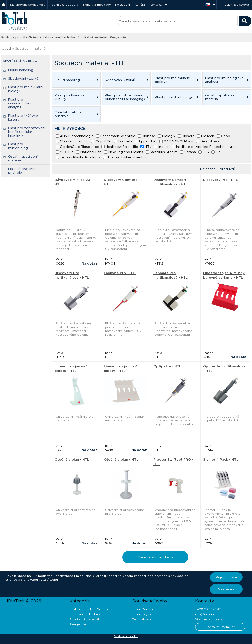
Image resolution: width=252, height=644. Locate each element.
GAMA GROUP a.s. (179, 141)
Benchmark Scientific (118, 136)
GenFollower (211, 141)
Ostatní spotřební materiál (23, 158)
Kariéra (140, 5)
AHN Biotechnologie (77, 136)
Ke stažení (122, 5)
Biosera (188, 136)
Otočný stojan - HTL (72, 460)
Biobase (149, 136)
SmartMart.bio (143, 609)
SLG (206, 152)
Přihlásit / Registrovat (234, 5)
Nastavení (226, 589)
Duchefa (125, 141)
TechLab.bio (142, 619)
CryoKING (104, 141)
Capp (226, 136)
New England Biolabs (126, 152)
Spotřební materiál (92, 37)
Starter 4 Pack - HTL (221, 460)
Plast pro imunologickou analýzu (20, 103)
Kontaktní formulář (220, 627)
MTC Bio (67, 152)
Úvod (6, 49)
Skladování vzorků (23, 79)
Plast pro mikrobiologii (19, 146)
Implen (164, 147)
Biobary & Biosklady (97, 5)
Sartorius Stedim (164, 152)
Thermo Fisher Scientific (127, 157)
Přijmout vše (226, 577)
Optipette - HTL (167, 366)
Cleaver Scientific (74, 141)
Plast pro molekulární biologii (26, 89)
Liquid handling (21, 70)
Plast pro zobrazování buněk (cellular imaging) (27, 132)
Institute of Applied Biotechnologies (206, 147)
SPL (219, 152)
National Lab (91, 152)
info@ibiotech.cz (208, 614)
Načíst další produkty (155, 557)
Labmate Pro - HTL (120, 273)
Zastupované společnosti (27, 5)
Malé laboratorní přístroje (22, 171)
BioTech (208, 136)
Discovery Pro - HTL (220, 180)
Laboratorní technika (59, 37)
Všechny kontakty (209, 619)
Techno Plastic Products (80, 157)
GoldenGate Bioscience (79, 147)
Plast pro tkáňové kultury (23, 118)
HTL (148, 147)
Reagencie (118, 37)
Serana (190, 152)
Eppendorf (148, 141)
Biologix (169, 136)
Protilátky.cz (142, 614)
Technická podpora (64, 5)
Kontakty (156, 5)
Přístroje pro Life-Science (21, 37)
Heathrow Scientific (122, 147)
